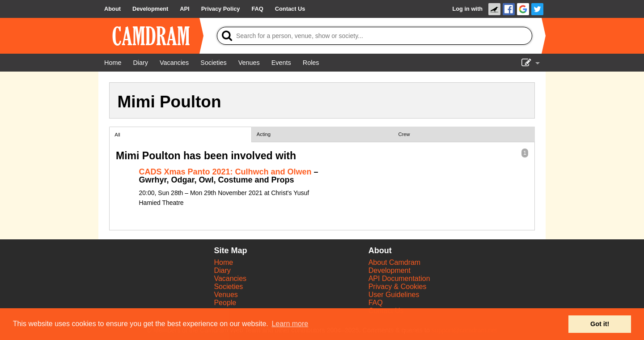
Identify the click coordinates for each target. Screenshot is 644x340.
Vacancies (230, 278)
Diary (222, 270)
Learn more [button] (290, 324)
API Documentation (399, 278)
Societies (228, 287)
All (117, 135)
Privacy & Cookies (398, 287)
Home (223, 262)
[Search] (375, 36)
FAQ (376, 303)
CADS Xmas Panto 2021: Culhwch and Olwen (225, 172)
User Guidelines (394, 295)
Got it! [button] (600, 324)
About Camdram (395, 262)
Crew (404, 134)
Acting (264, 134)
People (225, 303)
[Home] (113, 63)
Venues (226, 295)
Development (390, 270)
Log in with (467, 9)
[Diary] (140, 63)
